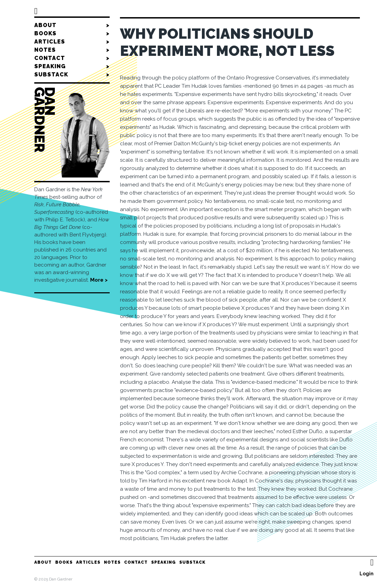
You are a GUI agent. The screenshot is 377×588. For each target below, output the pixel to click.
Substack (72, 75)
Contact (72, 58)
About (72, 25)
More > (99, 280)
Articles (72, 42)
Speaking (72, 66)
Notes (72, 50)
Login (367, 574)
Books (72, 34)
